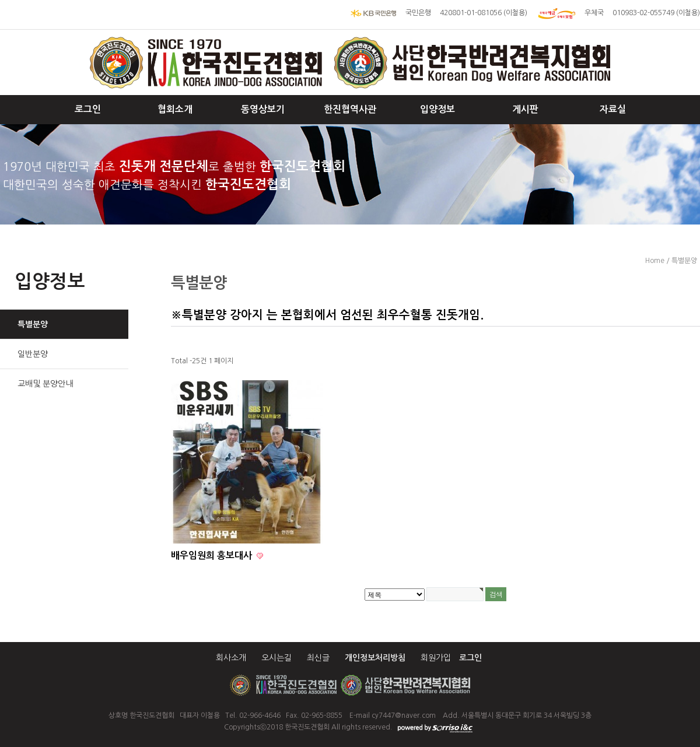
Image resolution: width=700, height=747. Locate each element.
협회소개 (175, 109)
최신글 (318, 658)
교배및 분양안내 (45, 384)
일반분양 (33, 354)
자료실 (613, 109)
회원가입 (436, 658)
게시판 (525, 109)
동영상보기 (263, 109)
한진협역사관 (350, 109)
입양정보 (437, 109)
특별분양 (33, 324)
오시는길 (276, 658)
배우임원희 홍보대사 (213, 555)
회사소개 (231, 658)
